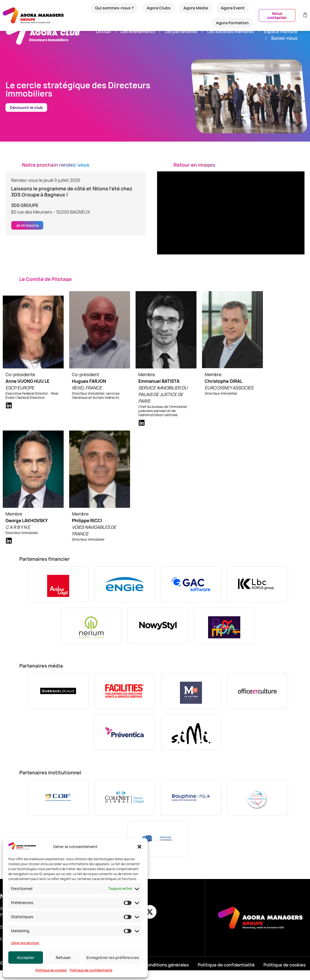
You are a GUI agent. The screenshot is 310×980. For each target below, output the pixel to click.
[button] (139, 847)
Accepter (26, 958)
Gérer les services (25, 943)
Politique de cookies (51, 970)
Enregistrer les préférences (113, 958)
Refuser (63, 958)
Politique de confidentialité (91, 970)
